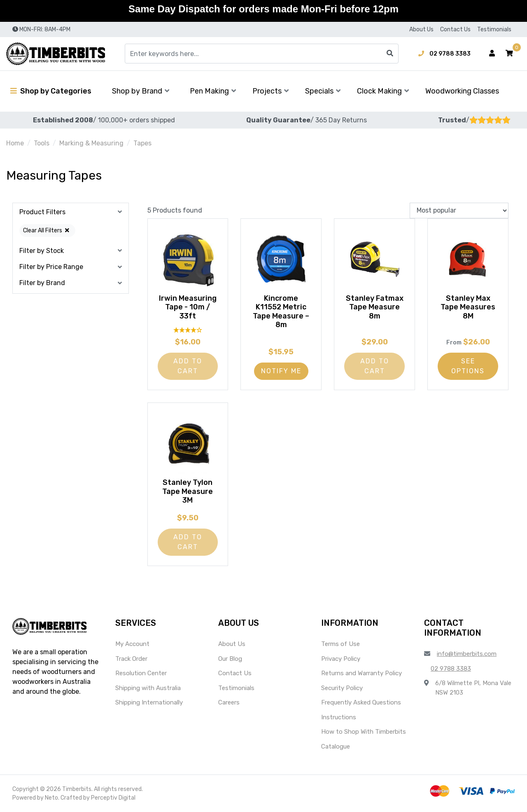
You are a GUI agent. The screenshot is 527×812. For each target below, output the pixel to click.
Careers (229, 702)
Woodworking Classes (462, 91)
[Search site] (390, 54)
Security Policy (342, 688)
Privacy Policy (341, 659)
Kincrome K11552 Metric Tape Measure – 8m (281, 312)
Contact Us (455, 29)
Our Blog (230, 659)
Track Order (131, 659)
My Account (132, 644)
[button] (509, 54)
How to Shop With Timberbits (364, 732)
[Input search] (262, 54)
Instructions (339, 717)
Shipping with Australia (148, 688)
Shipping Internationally (149, 702)
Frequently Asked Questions (361, 702)
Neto (51, 798)
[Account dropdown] (492, 54)
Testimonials (494, 29)
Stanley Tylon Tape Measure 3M (188, 491)
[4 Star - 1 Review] (188, 330)
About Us (421, 29)
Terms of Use (340, 644)
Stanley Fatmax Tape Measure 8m (375, 307)
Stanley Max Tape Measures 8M (468, 307)
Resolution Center (141, 673)
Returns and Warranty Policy (361, 673)
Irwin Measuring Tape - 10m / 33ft (188, 307)
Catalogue (336, 746)
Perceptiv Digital (113, 798)
